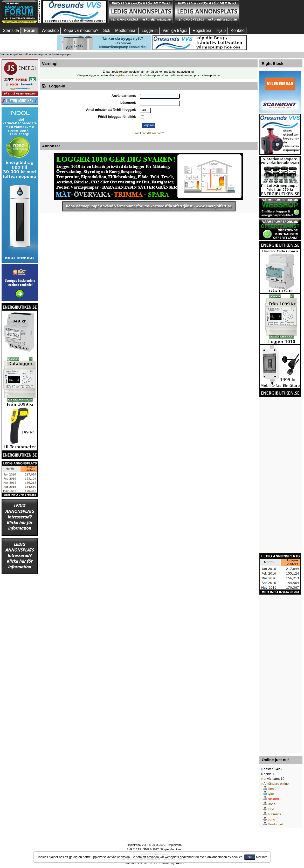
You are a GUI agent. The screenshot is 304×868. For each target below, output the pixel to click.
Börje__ (273, 804)
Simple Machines (171, 849)
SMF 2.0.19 (134, 849)
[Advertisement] (20, 653)
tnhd (271, 809)
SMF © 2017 (151, 849)
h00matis (274, 814)
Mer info (262, 857)
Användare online (276, 784)
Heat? (272, 789)
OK (250, 857)
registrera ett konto (127, 75)
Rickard (273, 799)
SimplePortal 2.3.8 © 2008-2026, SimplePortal (154, 845)
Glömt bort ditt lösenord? (149, 133)
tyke (271, 794)
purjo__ (273, 819)
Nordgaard (275, 825)
